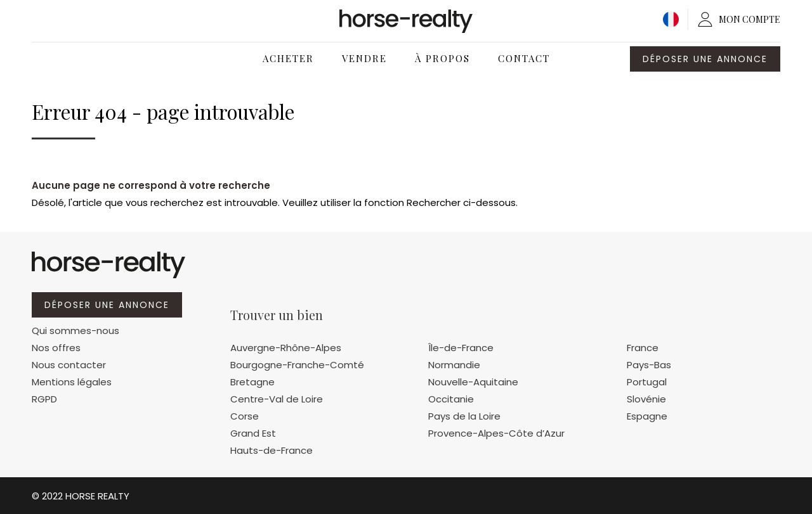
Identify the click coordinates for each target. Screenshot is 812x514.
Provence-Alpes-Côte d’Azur (496, 433)
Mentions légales (72, 382)
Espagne (647, 416)
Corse (245, 416)
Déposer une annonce (705, 59)
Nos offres (56, 348)
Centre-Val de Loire (277, 399)
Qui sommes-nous (75, 331)
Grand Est (253, 433)
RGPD (44, 399)
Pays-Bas (649, 365)
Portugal (647, 382)
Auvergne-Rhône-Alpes (286, 348)
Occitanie (451, 399)
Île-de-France (461, 348)
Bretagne (252, 382)
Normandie (454, 365)
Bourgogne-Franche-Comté (297, 365)
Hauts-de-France (272, 450)
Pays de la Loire (464, 416)
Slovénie (646, 399)
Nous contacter (69, 365)
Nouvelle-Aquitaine (473, 382)
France (643, 348)
